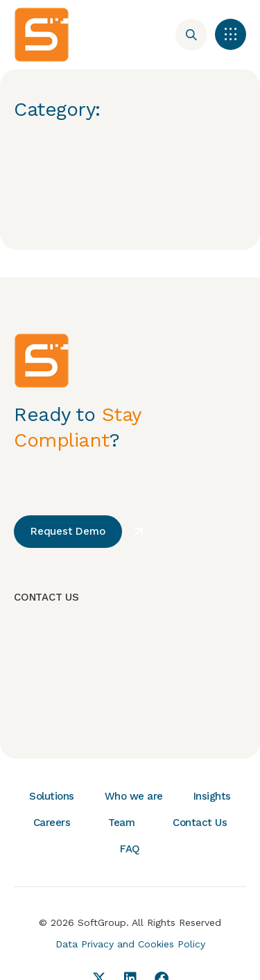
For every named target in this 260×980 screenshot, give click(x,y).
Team (121, 823)
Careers (52, 823)
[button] (231, 34)
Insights (212, 796)
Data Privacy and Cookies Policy (130, 944)
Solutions (52, 796)
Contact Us (200, 823)
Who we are (134, 796)
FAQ (130, 849)
